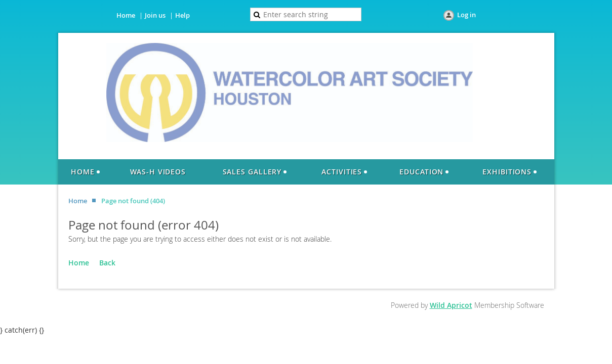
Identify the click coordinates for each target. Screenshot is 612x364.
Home (126, 15)
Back (107, 263)
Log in (466, 15)
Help (182, 15)
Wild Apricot (451, 305)
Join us (155, 15)
